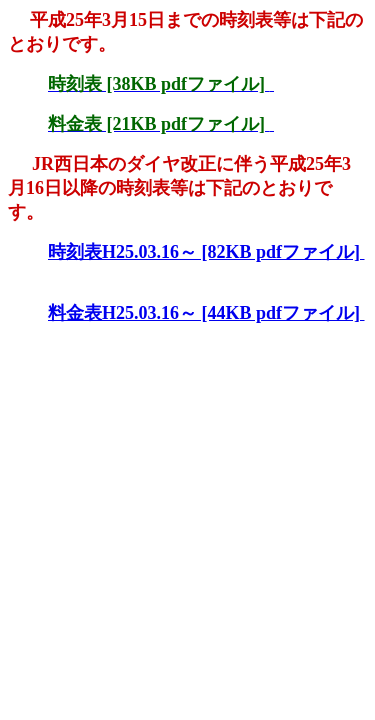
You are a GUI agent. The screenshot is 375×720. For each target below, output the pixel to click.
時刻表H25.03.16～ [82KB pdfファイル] (206, 252)
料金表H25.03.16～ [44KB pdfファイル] (206, 313)
